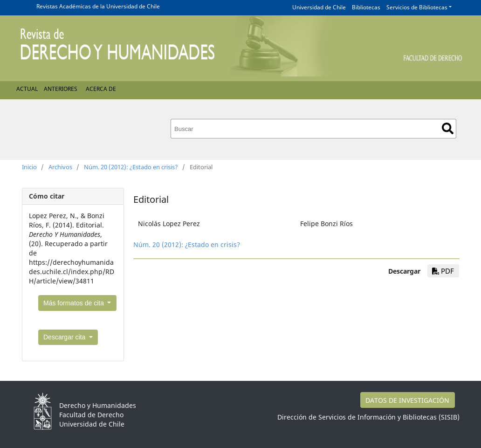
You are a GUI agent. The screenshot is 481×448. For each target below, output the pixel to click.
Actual (27, 89)
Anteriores (61, 89)
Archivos (60, 167)
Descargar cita (65, 337)
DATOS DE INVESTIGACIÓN (407, 400)
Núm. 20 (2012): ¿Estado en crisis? (131, 167)
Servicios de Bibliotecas (417, 7)
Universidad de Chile (319, 7)
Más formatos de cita (75, 303)
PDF (443, 271)
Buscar (448, 128)
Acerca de (101, 89)
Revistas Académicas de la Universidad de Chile (98, 6)
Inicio (29, 167)
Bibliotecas (366, 7)
